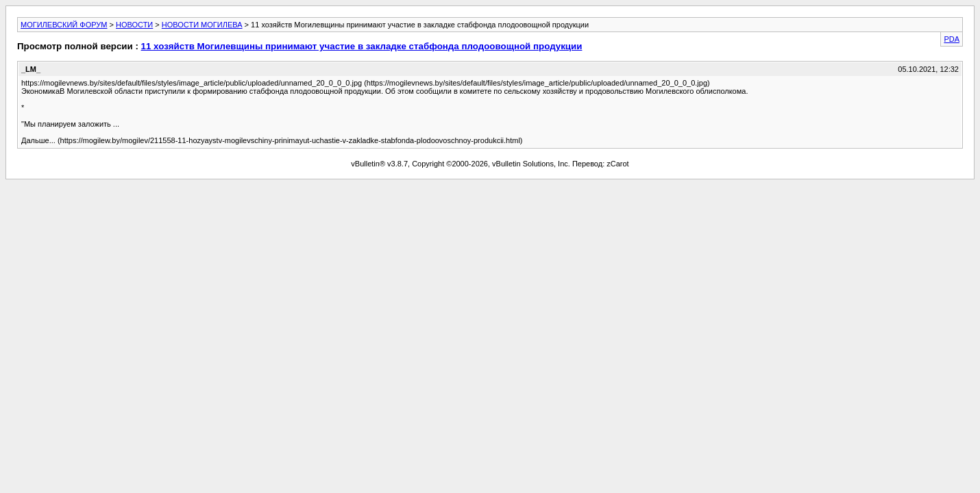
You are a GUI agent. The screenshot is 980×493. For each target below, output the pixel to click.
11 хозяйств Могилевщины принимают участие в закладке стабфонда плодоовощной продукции (362, 46)
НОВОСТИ (134, 25)
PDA (952, 39)
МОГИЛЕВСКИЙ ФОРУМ (64, 25)
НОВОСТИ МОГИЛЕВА (202, 25)
